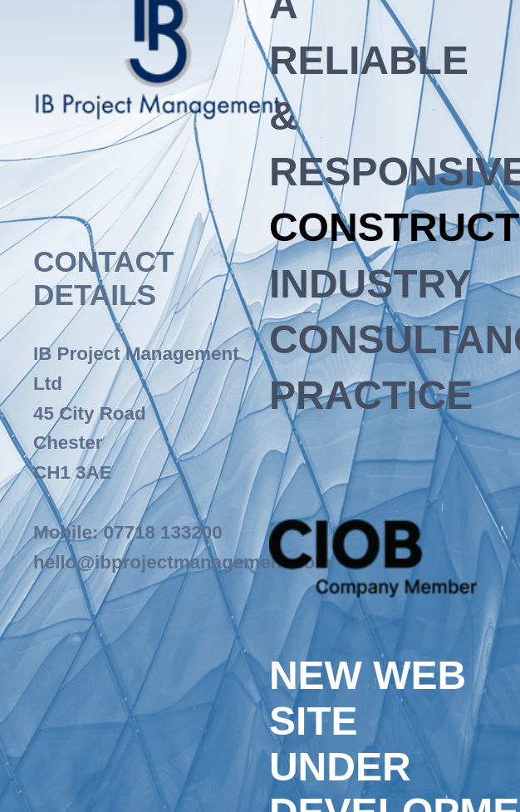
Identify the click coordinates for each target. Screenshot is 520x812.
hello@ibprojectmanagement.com (182, 562)
